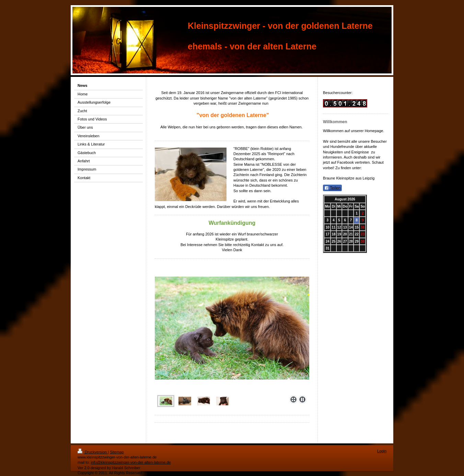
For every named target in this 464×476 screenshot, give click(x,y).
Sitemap (117, 452)
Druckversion (93, 452)
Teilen (332, 188)
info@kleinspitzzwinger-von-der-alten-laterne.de (131, 462)
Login (382, 451)
